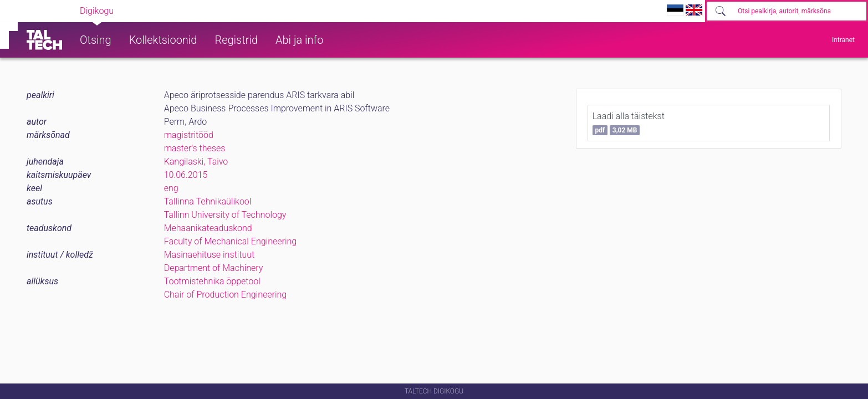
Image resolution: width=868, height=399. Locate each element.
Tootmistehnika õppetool (212, 281)
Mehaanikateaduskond (208, 228)
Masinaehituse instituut (209, 255)
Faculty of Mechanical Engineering (231, 241)
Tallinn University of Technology (225, 215)
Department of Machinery (214, 268)
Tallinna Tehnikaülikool (208, 201)
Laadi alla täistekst (629, 123)
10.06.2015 (186, 175)
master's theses (195, 148)
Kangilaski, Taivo (196, 162)
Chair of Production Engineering (226, 295)
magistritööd (189, 135)
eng (171, 188)
